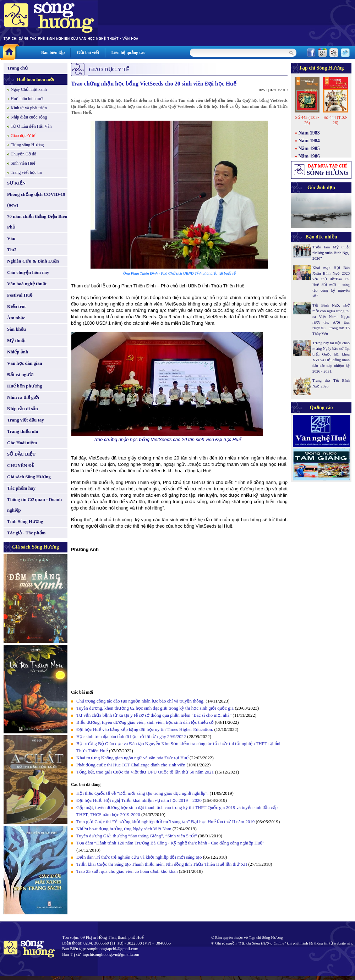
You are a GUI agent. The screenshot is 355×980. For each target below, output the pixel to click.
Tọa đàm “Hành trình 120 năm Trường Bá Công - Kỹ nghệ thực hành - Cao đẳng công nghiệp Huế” (170, 843)
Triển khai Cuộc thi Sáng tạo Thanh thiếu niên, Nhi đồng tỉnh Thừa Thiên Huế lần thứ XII (162, 864)
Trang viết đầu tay (26, 420)
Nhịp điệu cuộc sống (29, 117)
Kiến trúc (17, 306)
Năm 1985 (309, 148)
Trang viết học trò (26, 172)
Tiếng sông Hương (27, 145)
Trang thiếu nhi (23, 431)
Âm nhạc (16, 318)
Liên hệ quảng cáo (128, 53)
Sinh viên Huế (23, 163)
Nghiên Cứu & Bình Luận (33, 261)
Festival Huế (20, 295)
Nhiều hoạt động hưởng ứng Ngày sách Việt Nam (124, 829)
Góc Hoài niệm (22, 443)
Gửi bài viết (88, 53)
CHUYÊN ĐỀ (21, 465)
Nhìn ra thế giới (23, 397)
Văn (11, 238)
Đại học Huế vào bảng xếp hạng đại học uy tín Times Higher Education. (145, 729)
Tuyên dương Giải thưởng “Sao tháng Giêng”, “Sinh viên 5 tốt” (137, 836)
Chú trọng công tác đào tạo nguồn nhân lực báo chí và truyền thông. (140, 701)
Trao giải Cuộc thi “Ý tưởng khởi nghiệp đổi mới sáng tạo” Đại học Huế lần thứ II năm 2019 (165, 822)
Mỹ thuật (17, 340)
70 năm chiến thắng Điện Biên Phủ (37, 222)
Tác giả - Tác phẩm (26, 533)
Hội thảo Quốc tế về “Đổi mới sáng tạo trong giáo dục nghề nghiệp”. (142, 793)
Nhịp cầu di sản (23, 409)
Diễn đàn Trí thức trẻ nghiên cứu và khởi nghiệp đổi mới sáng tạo (139, 857)
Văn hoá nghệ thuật (27, 284)
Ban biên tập (53, 53)
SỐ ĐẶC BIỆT (21, 454)
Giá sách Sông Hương (29, 477)
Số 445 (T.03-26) (307, 120)
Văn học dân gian (25, 363)
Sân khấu (17, 329)
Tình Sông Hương (25, 521)
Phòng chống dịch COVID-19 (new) (36, 200)
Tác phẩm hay (21, 488)
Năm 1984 (309, 141)
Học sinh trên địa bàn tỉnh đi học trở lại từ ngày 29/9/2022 (131, 736)
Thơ (11, 250)
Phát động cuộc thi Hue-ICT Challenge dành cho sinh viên (131, 765)
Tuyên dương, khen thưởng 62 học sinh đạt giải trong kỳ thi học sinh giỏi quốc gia (155, 708)
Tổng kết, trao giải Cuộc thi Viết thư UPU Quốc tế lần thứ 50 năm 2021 (145, 772)
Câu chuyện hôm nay (28, 272)
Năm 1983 (309, 133)
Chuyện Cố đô (23, 154)
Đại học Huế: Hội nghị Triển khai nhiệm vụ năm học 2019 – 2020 (139, 800)
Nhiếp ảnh (18, 352)
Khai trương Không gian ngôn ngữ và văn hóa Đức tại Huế (132, 758)
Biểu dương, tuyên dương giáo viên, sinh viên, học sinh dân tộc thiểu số (145, 722)
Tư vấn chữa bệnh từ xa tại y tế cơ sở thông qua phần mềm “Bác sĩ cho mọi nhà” (154, 715)
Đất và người (20, 375)
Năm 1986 (309, 156)
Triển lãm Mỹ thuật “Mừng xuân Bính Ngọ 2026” (331, 253)
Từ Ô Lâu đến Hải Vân (31, 126)
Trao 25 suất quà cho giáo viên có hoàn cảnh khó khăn (127, 871)
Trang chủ (17, 68)
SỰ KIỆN (16, 183)
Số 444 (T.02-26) (335, 120)
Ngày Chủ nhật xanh (29, 89)
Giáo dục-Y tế (23, 136)
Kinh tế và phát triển (29, 108)
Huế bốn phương (25, 386)
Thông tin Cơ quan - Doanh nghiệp (34, 505)
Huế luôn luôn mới (35, 79)
